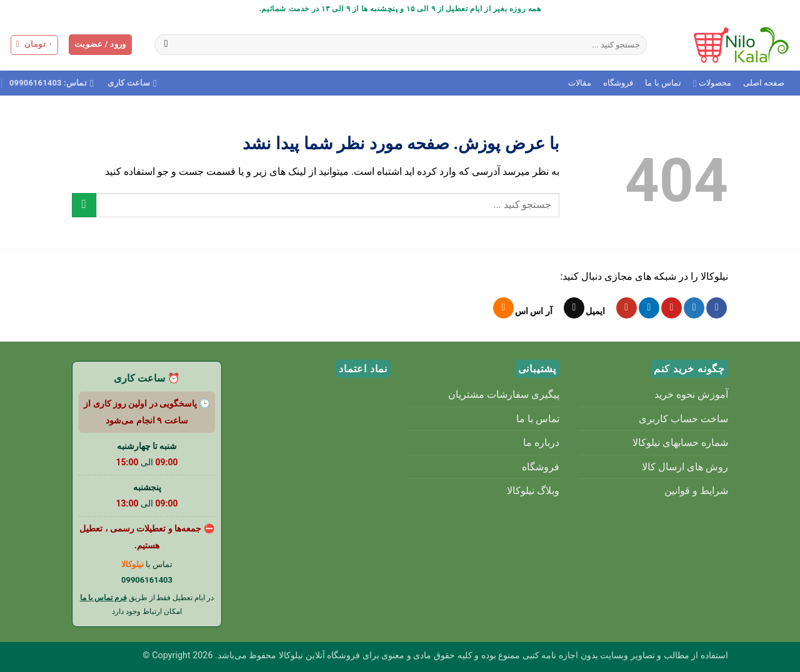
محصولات (712, 83)
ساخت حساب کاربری (683, 419)
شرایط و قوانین (696, 491)
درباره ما (541, 442)
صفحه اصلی (764, 83)
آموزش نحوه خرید (691, 394)
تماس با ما (663, 83)
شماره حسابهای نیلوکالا (680, 442)
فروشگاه (618, 83)
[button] (100, 45)
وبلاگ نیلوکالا (533, 491)
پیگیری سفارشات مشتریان (504, 394)
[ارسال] (166, 45)
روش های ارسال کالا (685, 467)
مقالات (580, 83)
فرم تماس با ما (103, 598)
